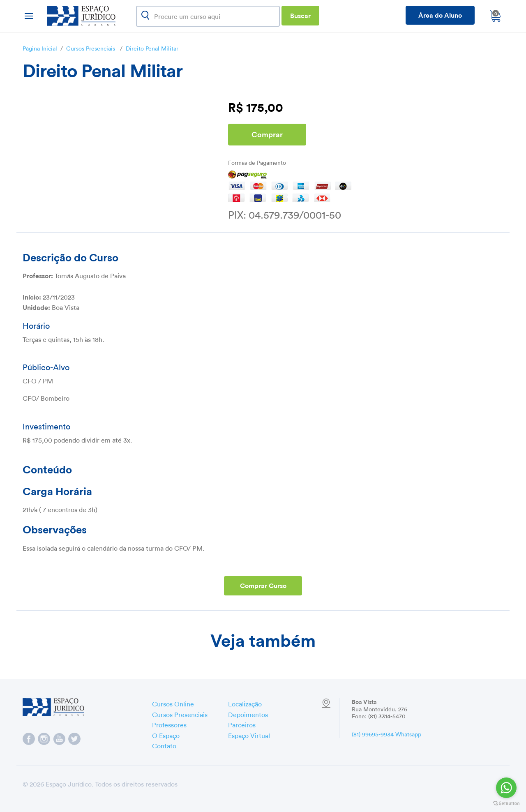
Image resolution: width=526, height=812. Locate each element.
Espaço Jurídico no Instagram (44, 739)
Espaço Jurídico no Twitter (74, 739)
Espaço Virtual (249, 735)
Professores (169, 724)
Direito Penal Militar (152, 48)
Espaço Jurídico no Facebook (29, 739)
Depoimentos (248, 714)
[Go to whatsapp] (506, 788)
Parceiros (242, 724)
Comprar (267, 134)
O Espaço (166, 735)
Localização (245, 703)
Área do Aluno (440, 15)
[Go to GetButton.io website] (506, 804)
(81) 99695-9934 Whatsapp (386, 734)
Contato (164, 745)
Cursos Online (173, 703)
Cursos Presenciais (91, 48)
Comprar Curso (263, 585)
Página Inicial (40, 48)
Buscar (300, 15)
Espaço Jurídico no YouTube (59, 739)
